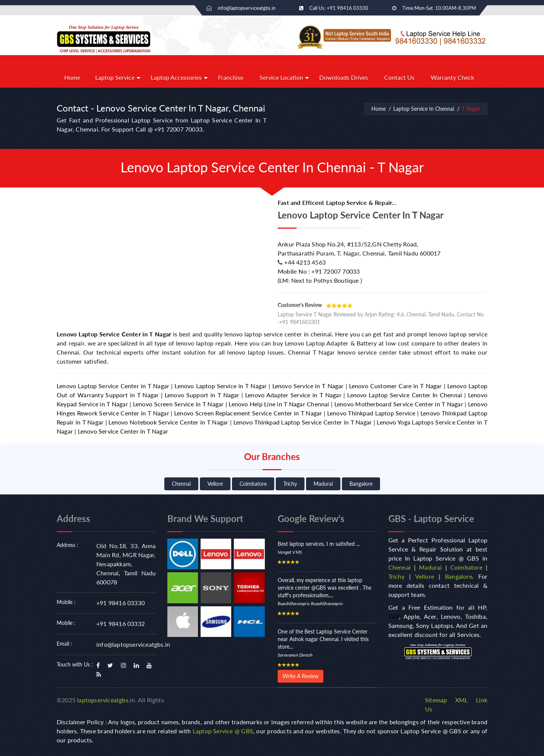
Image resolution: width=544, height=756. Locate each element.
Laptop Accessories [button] (176, 77)
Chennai (181, 484)
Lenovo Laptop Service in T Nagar (221, 386)
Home (72, 77)
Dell (394, 616)
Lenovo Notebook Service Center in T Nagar (168, 422)
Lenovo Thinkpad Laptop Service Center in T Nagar (303, 422)
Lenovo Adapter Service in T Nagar (293, 395)
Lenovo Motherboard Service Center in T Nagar (399, 404)
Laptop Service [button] (115, 77)
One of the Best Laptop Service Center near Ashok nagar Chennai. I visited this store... (323, 639)
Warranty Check (452, 77)
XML (462, 700)
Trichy (290, 484)
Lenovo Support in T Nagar (202, 395)
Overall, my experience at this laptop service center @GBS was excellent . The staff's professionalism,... (325, 588)
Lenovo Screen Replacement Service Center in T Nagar (248, 413)
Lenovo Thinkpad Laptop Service (371, 413)
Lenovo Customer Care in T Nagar (396, 386)
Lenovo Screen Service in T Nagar (178, 404)
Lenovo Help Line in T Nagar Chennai (279, 404)
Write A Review (301, 676)
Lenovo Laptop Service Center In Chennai (405, 395)
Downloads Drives (344, 77)
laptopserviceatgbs (103, 700)
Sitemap (436, 700)
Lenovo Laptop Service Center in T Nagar (114, 334)
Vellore (215, 484)
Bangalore (361, 484)
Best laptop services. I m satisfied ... (319, 544)
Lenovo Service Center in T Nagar (123, 431)
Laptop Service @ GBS (223, 731)
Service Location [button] (281, 77)
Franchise (231, 77)
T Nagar (471, 109)
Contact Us (399, 77)
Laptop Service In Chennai (424, 109)
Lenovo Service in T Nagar (308, 386)
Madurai (323, 484)
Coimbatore (253, 484)
